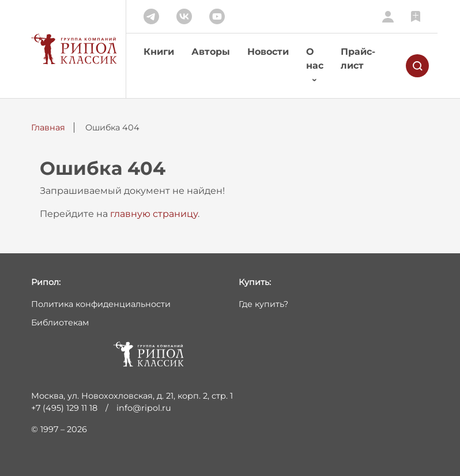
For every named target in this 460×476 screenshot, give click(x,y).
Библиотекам (60, 323)
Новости (268, 52)
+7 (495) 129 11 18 (64, 408)
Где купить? (263, 304)
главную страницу (154, 214)
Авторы (211, 52)
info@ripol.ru (144, 408)
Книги (159, 52)
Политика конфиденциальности (101, 304)
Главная (48, 128)
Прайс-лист (358, 59)
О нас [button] (315, 59)
